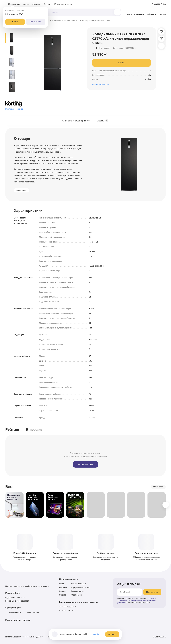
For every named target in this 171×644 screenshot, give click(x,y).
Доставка (36, 4)
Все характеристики (101, 84)
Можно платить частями (18, 620)
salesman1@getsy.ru (68, 607)
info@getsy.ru (15, 612)
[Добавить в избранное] (161, 31)
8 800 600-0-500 (13, 608)
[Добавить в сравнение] (161, 39)
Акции (26, 4)
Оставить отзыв (86, 464)
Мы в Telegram (33, 612)
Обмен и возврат (79, 584)
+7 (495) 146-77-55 (67, 610)
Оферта (63, 595)
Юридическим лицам (63, 4)
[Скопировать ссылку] (161, 46)
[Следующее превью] (12, 96)
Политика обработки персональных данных (24, 637)
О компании (76, 595)
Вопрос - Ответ (78, 591)
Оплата (47, 4)
